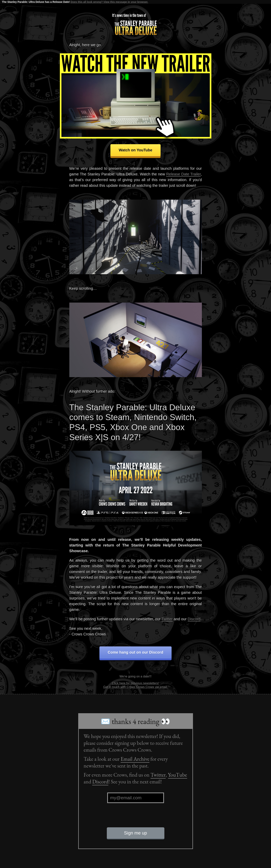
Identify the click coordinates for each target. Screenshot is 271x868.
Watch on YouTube (135, 150)
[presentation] (136, 818)
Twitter (167, 619)
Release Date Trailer (183, 174)
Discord (194, 619)
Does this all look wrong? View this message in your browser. (109, 2)
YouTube (178, 775)
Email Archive (135, 759)
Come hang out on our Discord (135, 652)
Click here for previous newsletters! (135, 683)
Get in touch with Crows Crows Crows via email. (135, 687)
